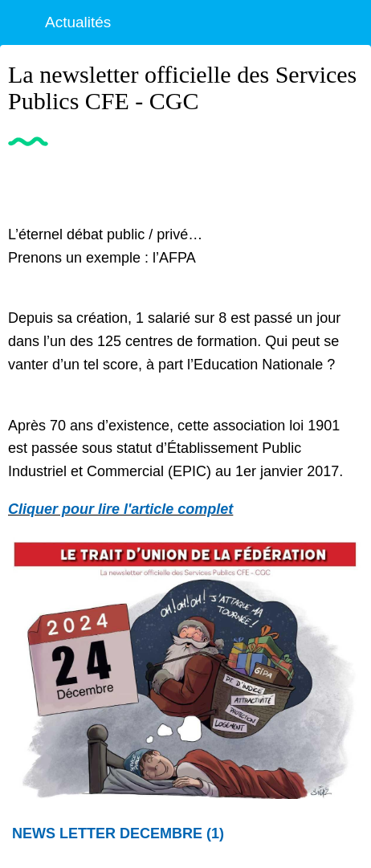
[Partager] (344, 183)
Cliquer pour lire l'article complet (120, 509)
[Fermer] (22, 22)
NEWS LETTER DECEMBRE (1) (118, 833)
